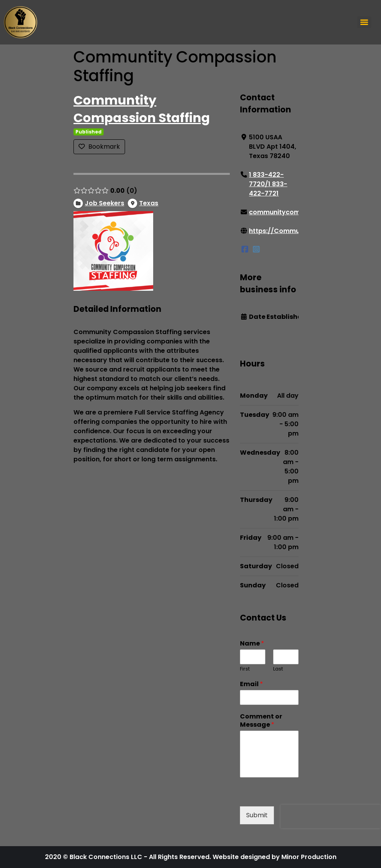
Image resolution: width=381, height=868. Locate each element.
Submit (257, 815)
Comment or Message (261, 721)
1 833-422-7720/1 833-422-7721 (268, 184)
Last (278, 669)
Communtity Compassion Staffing (142, 109)
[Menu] (364, 22)
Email (251, 684)
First (245, 669)
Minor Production (309, 857)
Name (252, 644)
